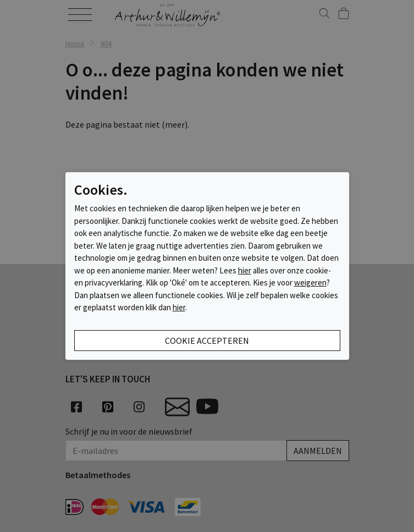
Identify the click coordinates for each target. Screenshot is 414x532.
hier (245, 270)
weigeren (310, 283)
